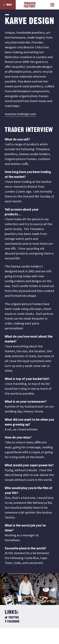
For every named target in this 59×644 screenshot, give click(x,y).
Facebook (12, 622)
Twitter (12, 618)
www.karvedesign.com (20, 114)
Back (9, 5)
